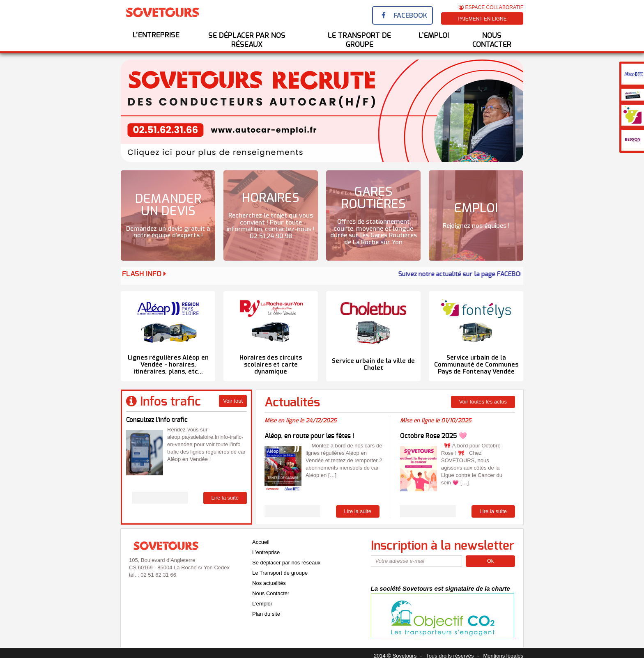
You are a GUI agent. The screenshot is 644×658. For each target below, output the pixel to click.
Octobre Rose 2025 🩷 (434, 436)
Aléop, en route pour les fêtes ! (309, 436)
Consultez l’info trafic (157, 420)
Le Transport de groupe (280, 573)
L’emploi (262, 604)
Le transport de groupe (359, 40)
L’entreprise (156, 35)
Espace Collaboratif (491, 7)
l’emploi (434, 36)
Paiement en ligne (482, 19)
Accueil (261, 542)
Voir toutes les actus (483, 402)
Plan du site (266, 614)
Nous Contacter (492, 40)
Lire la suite (225, 498)
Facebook (410, 15)
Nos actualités (269, 583)
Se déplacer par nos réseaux (247, 40)
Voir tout (233, 401)
